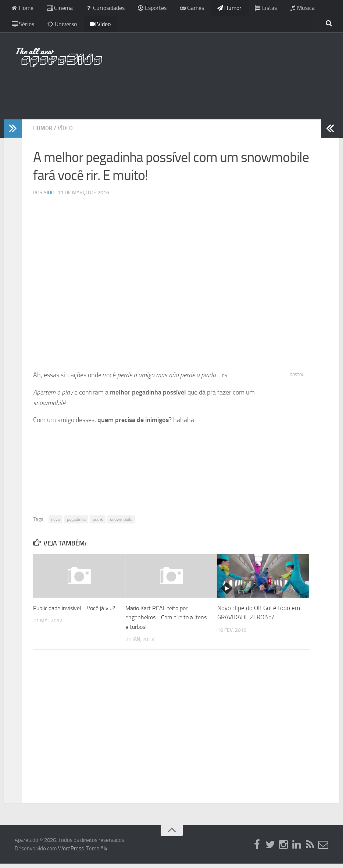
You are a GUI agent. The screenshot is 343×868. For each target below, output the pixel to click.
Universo (25, 27)
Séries (312, 9)
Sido (49, 197)
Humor (212, 9)
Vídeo (60, 27)
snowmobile (121, 523)
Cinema (56, 9)
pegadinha (76, 523)
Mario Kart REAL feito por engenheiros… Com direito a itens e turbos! (162, 621)
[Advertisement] (172, 94)
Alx (104, 853)
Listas (245, 9)
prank (98, 523)
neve (56, 523)
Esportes (141, 9)
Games (178, 9)
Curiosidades (98, 9)
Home (22, 9)
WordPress (71, 853)
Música (279, 9)
